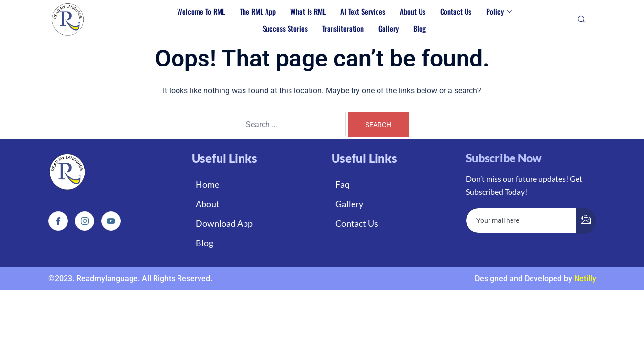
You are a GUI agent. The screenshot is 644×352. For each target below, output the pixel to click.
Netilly (585, 278)
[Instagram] (85, 221)
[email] (522, 220)
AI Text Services (363, 11)
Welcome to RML (201, 11)
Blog (420, 28)
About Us (413, 11)
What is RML (308, 11)
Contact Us (456, 11)
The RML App (258, 11)
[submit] (586, 221)
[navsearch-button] (582, 20)
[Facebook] (58, 221)
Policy (499, 11)
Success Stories (285, 28)
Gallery (389, 28)
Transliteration (343, 28)
